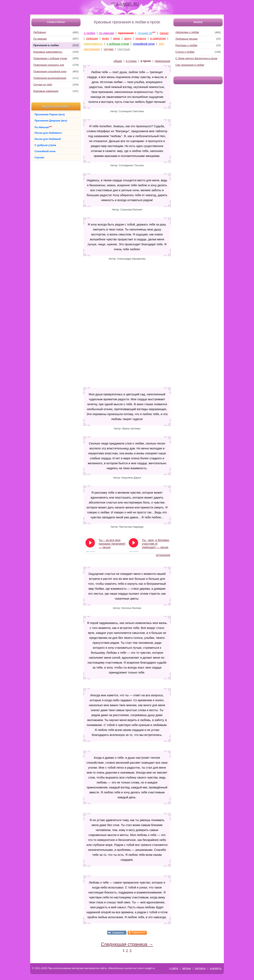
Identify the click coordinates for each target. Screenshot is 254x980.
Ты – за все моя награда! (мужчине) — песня (112, 544)
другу (128, 38)
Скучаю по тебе (43, 85)
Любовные (40, 32)
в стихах (131, 61)
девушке (92, 38)
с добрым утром (118, 44)
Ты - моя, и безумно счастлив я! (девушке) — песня (156, 544)
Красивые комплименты (48, 52)
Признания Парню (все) (50, 114)
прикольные (163, 61)
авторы (186, 968)
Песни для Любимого (48, 133)
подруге (141, 38)
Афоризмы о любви (187, 32)
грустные (124, 49)
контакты (200, 968)
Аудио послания (55, 106)
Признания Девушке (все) (51, 121)
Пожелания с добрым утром (50, 58)
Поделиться (138, 933)
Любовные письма (186, 39)
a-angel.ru (216, 968)
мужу (106, 38)
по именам (107, 33)
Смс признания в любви (190, 65)
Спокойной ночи (45, 151)
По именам (40, 39)
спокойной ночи (144, 44)
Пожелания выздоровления (50, 78)
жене (117, 38)
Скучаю (39, 157)
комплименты (93, 44)
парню (164, 33)
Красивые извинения (46, 91)
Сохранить (118, 933)
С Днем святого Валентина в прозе (196, 58)
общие (118, 61)
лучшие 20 (145, 33)
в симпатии (158, 38)
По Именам (43, 127)
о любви (89, 33)
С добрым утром (45, 145)
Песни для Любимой (48, 139)
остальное (163, 555)
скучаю (109, 49)
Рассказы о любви (186, 45)
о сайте (174, 968)
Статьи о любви (185, 52)
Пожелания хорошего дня (49, 65)
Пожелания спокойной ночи (50, 71)
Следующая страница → (127, 944)
